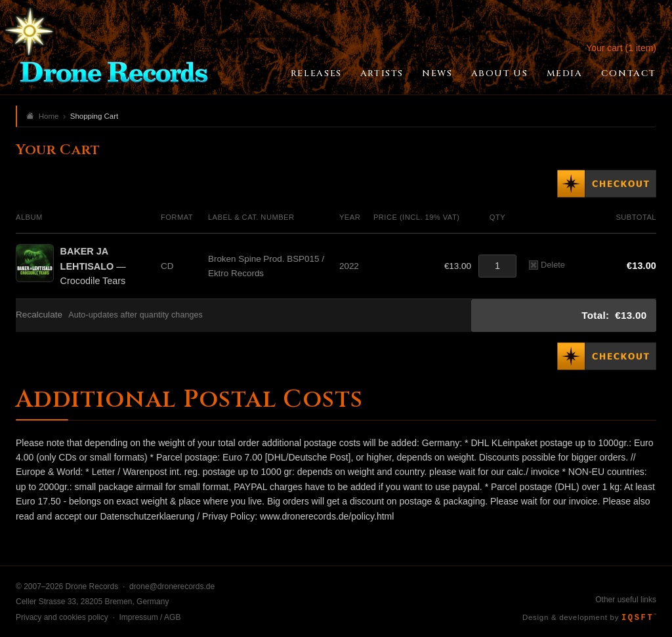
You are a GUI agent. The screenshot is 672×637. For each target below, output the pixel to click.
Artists (382, 73)
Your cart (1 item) (621, 48)
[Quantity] (497, 266)
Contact (629, 73)
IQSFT (639, 618)
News (437, 73)
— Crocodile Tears (93, 266)
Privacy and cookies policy (62, 617)
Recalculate (39, 315)
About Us (500, 73)
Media (565, 73)
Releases (316, 73)
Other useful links (626, 600)
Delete (547, 265)
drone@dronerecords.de (172, 586)
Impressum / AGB (150, 617)
